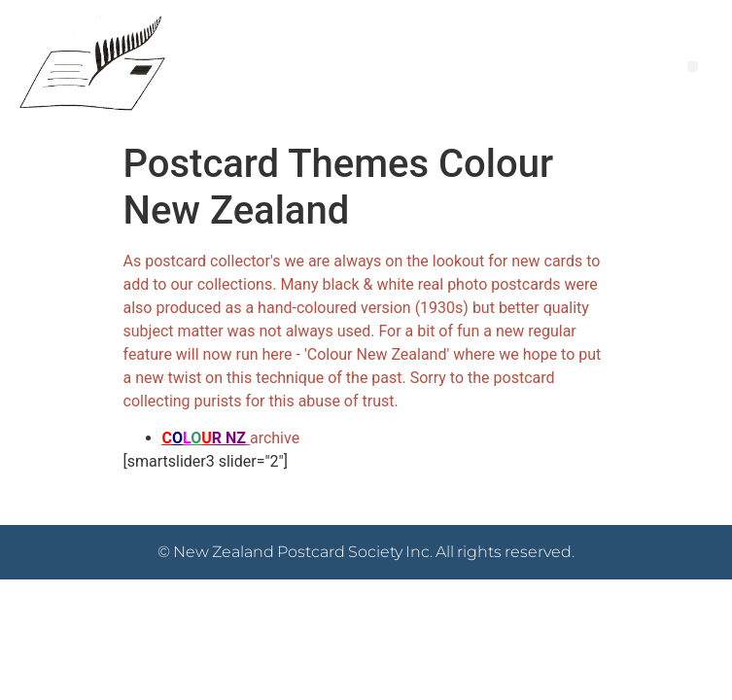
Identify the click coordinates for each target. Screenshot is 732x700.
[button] (693, 67)
